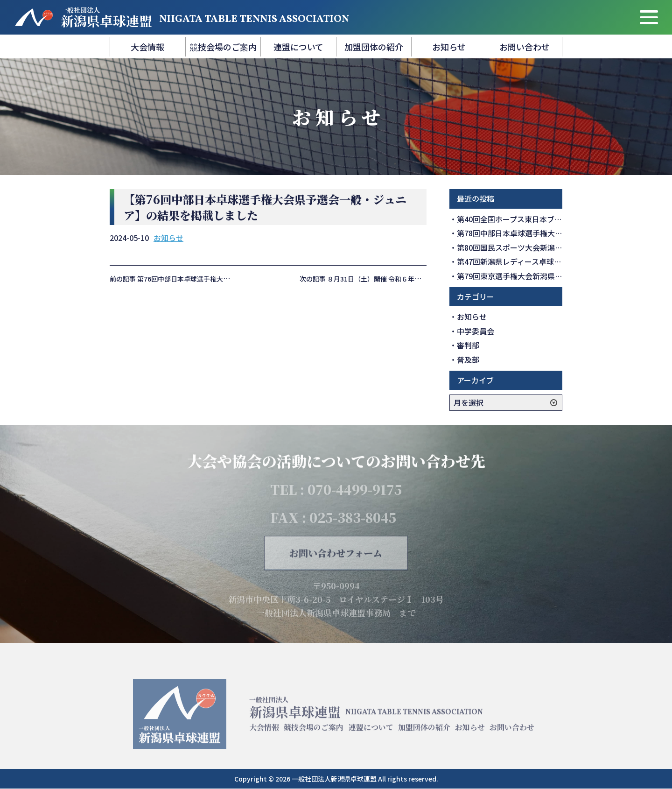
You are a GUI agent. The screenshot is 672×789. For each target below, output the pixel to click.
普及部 (468, 359)
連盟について (298, 47)
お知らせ (449, 47)
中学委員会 (476, 331)
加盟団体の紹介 (374, 47)
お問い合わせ (525, 47)
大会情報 (147, 47)
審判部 (468, 345)
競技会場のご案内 (223, 47)
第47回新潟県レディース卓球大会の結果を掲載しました (550, 261)
